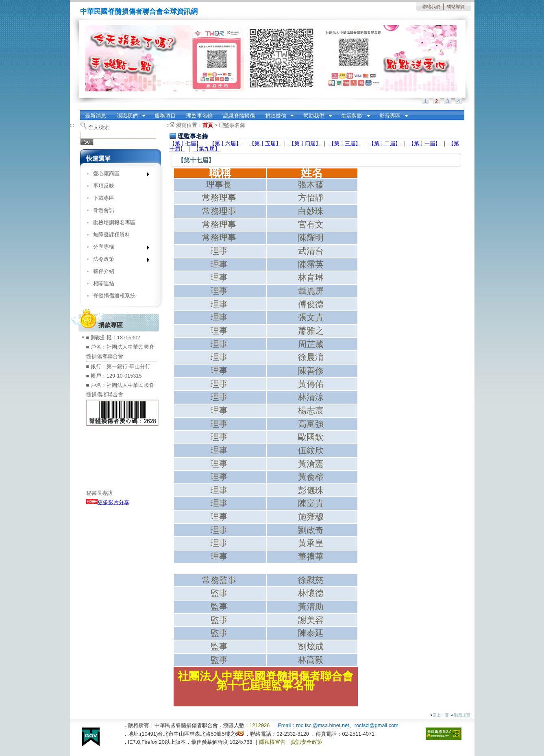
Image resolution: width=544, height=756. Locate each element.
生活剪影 (353, 116)
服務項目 (165, 116)
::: (72, 125)
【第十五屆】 (265, 143)
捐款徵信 (277, 116)
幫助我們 (315, 116)
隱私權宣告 (272, 742)
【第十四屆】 (305, 143)
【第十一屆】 (424, 143)
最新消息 (96, 116)
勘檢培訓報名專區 (114, 222)
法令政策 (119, 261)
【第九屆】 (207, 149)
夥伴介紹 (104, 271)
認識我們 (128, 116)
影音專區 (391, 116)
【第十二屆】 (385, 143)
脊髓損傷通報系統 (114, 296)
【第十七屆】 (185, 143)
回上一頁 (440, 715)
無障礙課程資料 (112, 235)
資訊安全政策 (307, 742)
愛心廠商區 (119, 175)
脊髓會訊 (104, 210)
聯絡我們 (431, 7)
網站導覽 (456, 7)
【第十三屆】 (345, 143)
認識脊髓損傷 (239, 116)
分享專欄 (119, 248)
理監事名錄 (199, 116)
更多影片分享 (108, 502)
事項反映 (104, 186)
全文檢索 (99, 127)
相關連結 (104, 283)
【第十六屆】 (225, 143)
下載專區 (104, 198)
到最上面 (460, 715)
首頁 (208, 125)
